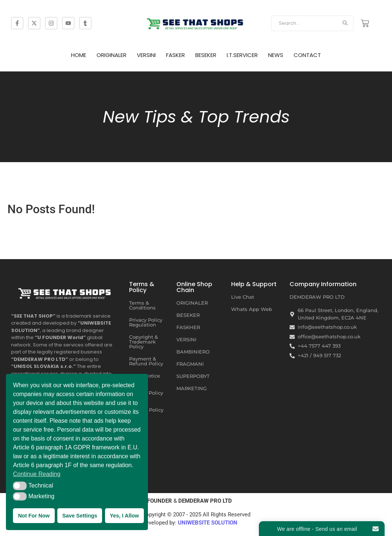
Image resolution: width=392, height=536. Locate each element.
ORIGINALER (111, 55)
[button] (20, 486)
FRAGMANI (190, 364)
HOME (79, 55)
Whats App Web (252, 309)
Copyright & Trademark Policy (143, 342)
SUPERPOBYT (193, 376)
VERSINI (146, 55)
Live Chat (243, 297)
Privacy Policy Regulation (146, 322)
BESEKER (206, 55)
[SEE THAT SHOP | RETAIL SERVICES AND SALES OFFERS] (196, 22)
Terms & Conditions (142, 305)
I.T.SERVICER (242, 55)
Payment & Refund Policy (146, 361)
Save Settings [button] (80, 516)
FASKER (175, 55)
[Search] (304, 23)
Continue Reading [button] (37, 474)
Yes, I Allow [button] (124, 516)
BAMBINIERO (193, 352)
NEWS (276, 55)
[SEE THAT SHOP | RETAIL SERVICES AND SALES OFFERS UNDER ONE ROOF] (65, 292)
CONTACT (307, 55)
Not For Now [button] (34, 516)
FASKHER (188, 327)
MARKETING (192, 388)
